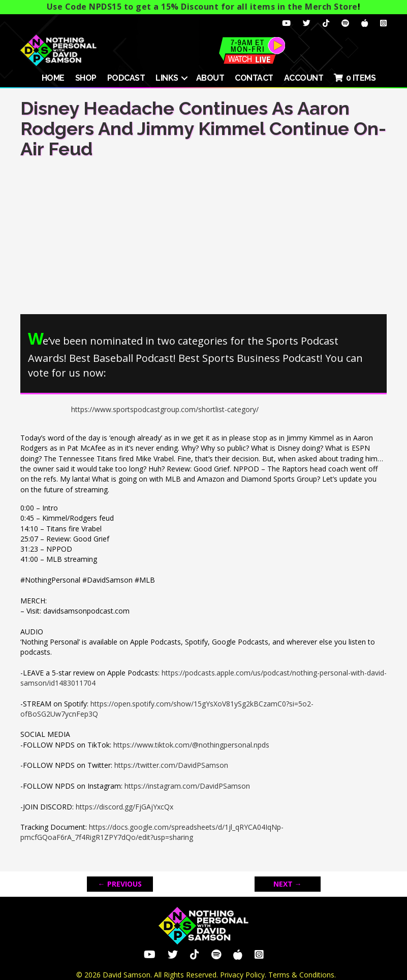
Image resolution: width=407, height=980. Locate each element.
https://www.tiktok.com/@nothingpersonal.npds (191, 745)
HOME (53, 78)
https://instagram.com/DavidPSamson (187, 786)
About (210, 78)
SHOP (86, 78)
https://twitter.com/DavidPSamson (171, 765)
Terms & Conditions (301, 975)
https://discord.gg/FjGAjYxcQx (124, 807)
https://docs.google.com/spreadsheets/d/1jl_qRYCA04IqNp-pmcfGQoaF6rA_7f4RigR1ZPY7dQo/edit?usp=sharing (152, 832)
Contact (254, 78)
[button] (184, 78)
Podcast (126, 78)
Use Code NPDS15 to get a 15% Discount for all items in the (202, 7)
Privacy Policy (242, 975)
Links (167, 78)
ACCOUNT (304, 78)
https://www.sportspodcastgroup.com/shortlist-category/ (165, 409)
